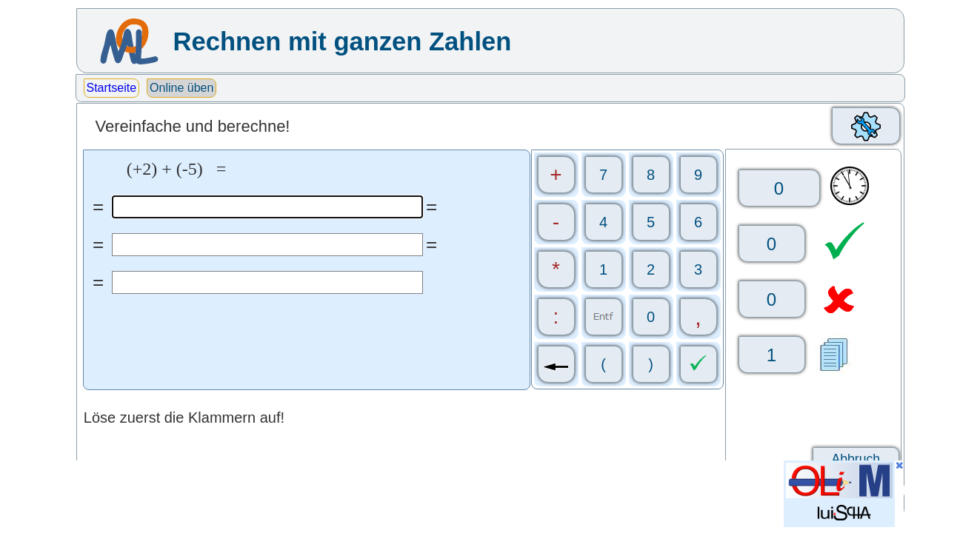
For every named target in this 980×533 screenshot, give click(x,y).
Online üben (181, 88)
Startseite (112, 88)
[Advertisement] (345, 494)
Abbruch (856, 459)
